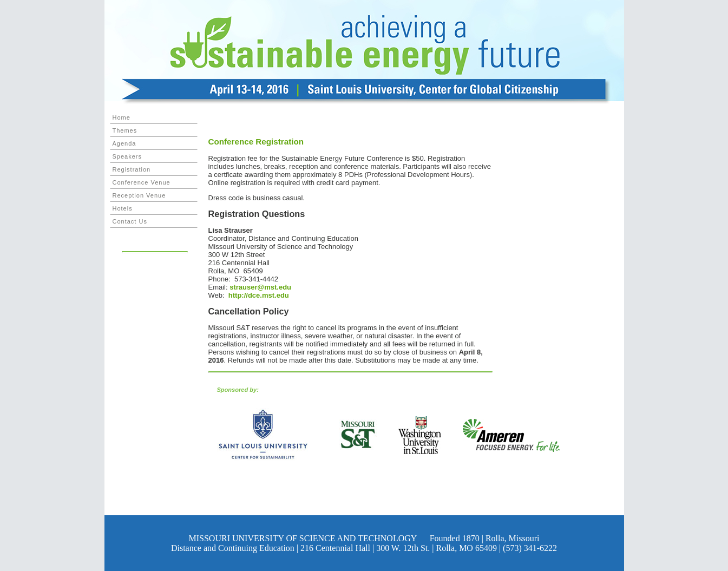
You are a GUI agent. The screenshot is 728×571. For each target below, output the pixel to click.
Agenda (124, 143)
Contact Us (130, 221)
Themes (125, 130)
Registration (132, 169)
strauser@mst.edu (260, 287)
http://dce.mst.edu (258, 295)
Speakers (127, 156)
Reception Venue (139, 195)
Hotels (123, 208)
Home (122, 117)
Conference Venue (142, 182)
